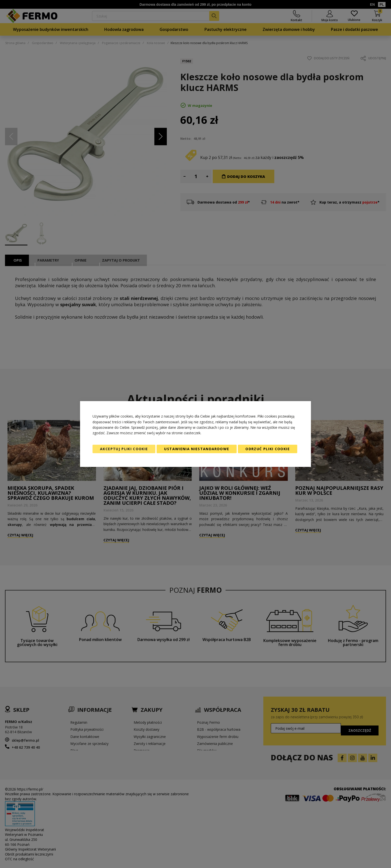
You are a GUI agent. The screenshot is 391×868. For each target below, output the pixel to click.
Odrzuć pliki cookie (268, 449)
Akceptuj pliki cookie (124, 449)
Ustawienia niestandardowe (197, 449)
